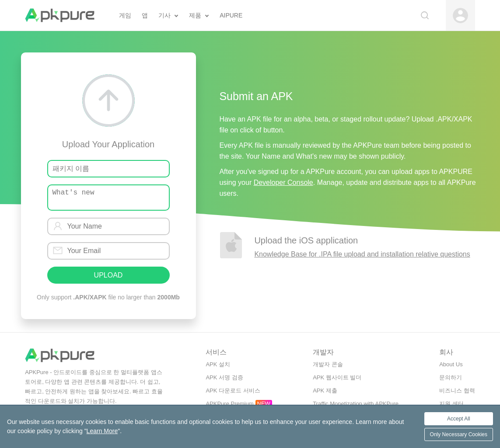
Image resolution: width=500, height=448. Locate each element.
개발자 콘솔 (328, 364)
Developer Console (283, 182)
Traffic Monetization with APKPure (356, 404)
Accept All (459, 419)
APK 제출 (325, 391)
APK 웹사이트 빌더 (337, 377)
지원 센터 (451, 404)
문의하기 (451, 377)
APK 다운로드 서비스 (233, 391)
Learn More (102, 431)
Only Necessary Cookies (459, 434)
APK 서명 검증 (224, 377)
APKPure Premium (229, 404)
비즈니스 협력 (457, 391)
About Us (451, 364)
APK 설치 (218, 364)
